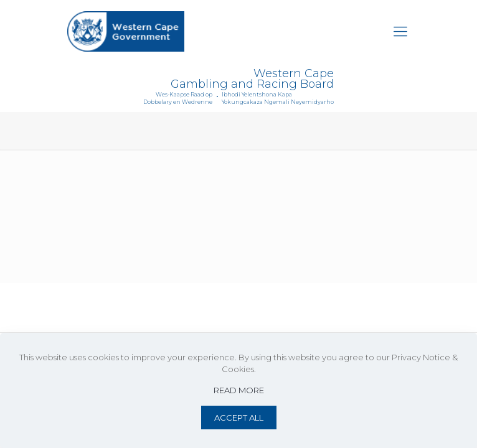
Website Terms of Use (117, 307)
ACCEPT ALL (239, 418)
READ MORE (239, 390)
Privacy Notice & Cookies (220, 307)
